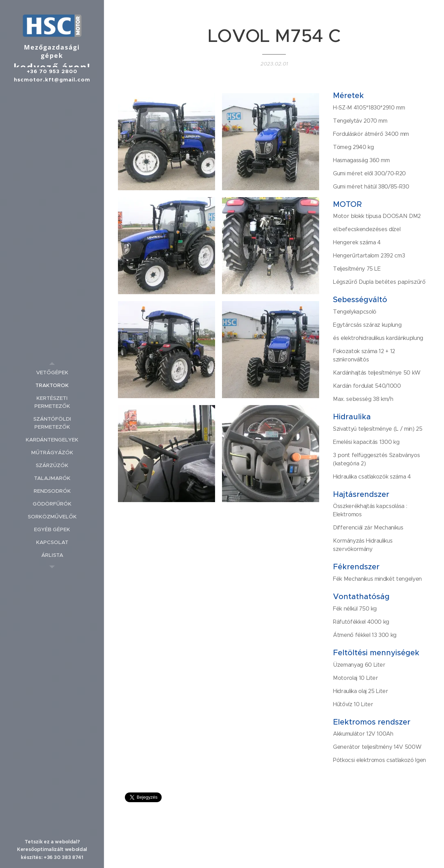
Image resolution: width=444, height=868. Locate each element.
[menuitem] (52, 372)
